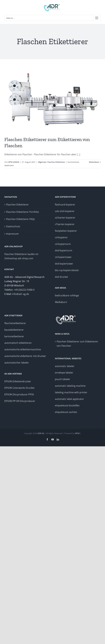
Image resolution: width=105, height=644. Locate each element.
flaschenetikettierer (15, 323)
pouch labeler (63, 379)
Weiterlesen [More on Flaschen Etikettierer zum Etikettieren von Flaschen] (94, 162)
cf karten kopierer (65, 224)
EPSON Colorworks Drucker (20, 388)
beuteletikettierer (14, 330)
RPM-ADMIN (14, 162)
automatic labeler (65, 366)
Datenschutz (13, 226)
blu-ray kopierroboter (67, 270)
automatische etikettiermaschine (23, 349)
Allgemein (42, 162)
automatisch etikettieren (18, 343)
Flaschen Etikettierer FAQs (21, 219)
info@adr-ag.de (21, 294)
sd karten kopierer (65, 218)
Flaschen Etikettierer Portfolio (23, 212)
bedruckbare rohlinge (67, 295)
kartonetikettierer (14, 336)
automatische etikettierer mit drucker (25, 356)
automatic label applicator (69, 399)
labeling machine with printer (71, 392)
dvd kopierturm (64, 250)
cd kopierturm (63, 244)
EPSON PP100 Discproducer (20, 401)
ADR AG (41, 433)
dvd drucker (62, 277)
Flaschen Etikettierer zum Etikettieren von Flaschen (77, 344)
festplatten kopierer (66, 231)
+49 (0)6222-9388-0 (24, 290)
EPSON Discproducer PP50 (19, 394)
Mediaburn (61, 302)
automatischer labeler (17, 363)
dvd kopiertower (64, 264)
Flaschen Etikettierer (56, 162)
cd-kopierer (61, 237)
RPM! (77, 433)
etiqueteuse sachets (66, 412)
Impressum (12, 234)
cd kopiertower (63, 257)
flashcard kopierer (65, 205)
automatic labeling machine (70, 386)
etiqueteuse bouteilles (67, 405)
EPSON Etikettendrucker (18, 381)
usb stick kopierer (65, 211)
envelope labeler (64, 373)
